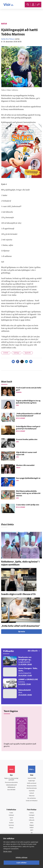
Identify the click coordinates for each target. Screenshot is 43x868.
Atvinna (32, 818)
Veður (32, 823)
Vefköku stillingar (21, 857)
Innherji (32, 813)
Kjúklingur (17, 353)
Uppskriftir (28, 353)
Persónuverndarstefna (11, 783)
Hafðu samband (32, 783)
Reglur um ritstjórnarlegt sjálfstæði (11, 779)
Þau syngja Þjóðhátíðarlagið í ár (28, 478)
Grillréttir (6, 353)
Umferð (32, 793)
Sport (11, 818)
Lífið (11, 820)
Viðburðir (32, 820)
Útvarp (11, 828)
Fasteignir (32, 815)
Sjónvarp (11, 825)
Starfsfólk (32, 791)
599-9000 (13, 790)
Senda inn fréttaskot (32, 801)
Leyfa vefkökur (22, 863)
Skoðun (11, 823)
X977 (32, 830)
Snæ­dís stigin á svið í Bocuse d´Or (18, 594)
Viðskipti (11, 815)
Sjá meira (22, 632)
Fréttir (11, 813)
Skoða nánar (7, 851)
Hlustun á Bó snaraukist (25, 465)
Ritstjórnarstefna (32, 786)
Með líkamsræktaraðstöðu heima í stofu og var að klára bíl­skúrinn (28, 494)
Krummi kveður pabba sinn (27, 440)
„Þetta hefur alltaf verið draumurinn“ (21, 626)
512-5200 (33, 778)
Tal (32, 833)
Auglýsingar (32, 781)
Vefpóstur (32, 796)
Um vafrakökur (32, 798)
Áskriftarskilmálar (32, 788)
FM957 (32, 828)
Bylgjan (32, 825)
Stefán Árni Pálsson (8, 39)
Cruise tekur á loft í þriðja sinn (28, 505)
